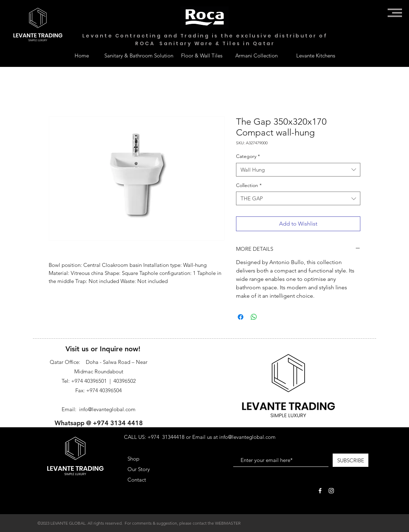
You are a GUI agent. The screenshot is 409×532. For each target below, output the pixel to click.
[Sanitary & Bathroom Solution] (139, 55)
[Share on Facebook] (241, 317)
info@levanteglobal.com (107, 409)
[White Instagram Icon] (331, 491)
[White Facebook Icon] (320, 491)
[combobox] (298, 170)
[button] (395, 13)
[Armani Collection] (256, 55)
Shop (133, 459)
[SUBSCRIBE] (351, 460)
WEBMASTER (228, 523)
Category (248, 156)
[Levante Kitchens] (316, 55)
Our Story (139, 469)
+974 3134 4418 (118, 423)
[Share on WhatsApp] (254, 317)
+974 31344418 (166, 437)
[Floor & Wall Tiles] (202, 55)
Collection (249, 185)
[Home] (82, 55)
